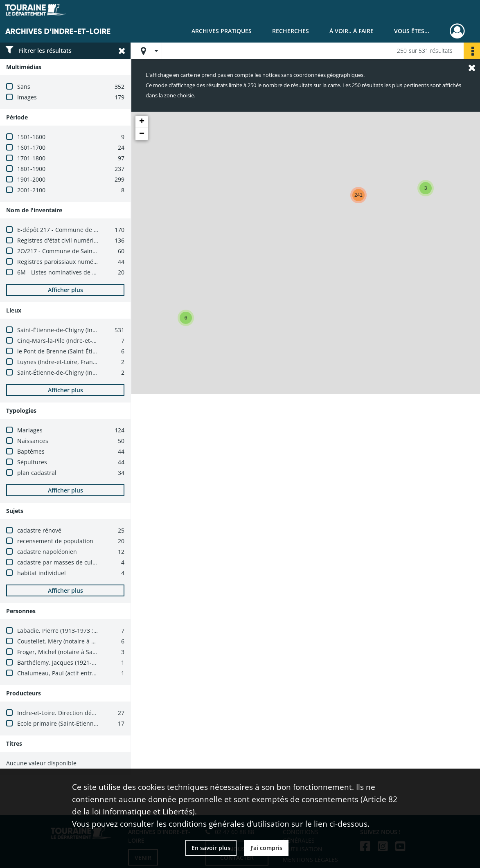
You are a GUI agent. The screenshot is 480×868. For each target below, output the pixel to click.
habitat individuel (42, 573)
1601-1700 (31, 147)
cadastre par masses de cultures (62, 562)
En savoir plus (211, 848)
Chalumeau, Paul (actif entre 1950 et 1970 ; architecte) (91, 673)
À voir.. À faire (352, 31)
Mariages (30, 430)
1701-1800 (31, 158)
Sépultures (32, 462)
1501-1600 (31, 137)
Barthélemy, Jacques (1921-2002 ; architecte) (78, 662)
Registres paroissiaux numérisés (62, 262)
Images (27, 97)
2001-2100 (31, 190)
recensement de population (55, 541)
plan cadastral (37, 473)
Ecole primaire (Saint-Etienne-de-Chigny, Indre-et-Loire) (93, 723)
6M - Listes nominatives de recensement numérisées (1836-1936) (106, 272)
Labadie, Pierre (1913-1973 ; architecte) (71, 631)
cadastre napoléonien (47, 552)
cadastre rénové (39, 530)
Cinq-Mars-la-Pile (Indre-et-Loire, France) (73, 341)
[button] (186, 318)
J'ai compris (266, 848)
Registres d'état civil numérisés (60, 240)
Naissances (33, 441)
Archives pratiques (222, 31)
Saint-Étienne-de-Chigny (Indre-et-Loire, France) (83, 330)
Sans (24, 87)
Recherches (291, 31)
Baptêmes (31, 451)
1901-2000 (31, 179)
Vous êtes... (412, 31)
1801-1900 (31, 169)
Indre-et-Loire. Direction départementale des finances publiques (106, 713)
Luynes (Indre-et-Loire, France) (59, 362)
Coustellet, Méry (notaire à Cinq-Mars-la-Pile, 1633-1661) (95, 641)
